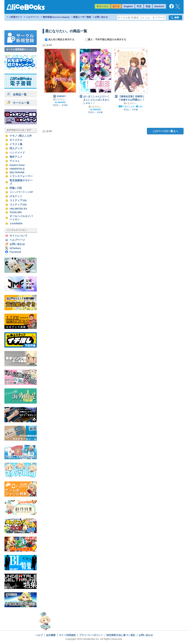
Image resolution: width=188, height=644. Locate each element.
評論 (12, 188)
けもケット (16, 196)
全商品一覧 (17, 94)
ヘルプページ (32, 17)
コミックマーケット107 (21, 192)
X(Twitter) (15, 248)
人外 (29, 136)
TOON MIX (16, 212)
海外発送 (56, 17)
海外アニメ (16, 157)
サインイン (103, 6)
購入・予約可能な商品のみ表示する (106, 39)
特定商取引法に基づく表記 (121, 635)
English (128, 6)
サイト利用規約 (67, 635)
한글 (148, 6)
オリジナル (16, 140)
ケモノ (13, 136)
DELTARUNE (17, 172)
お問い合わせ (101, 17)
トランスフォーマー (21, 176)
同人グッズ (16, 148)
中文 (139, 6)
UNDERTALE (17, 169)
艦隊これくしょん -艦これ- (131, 106)
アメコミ (15, 161)
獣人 (22, 136)
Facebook (15, 252)
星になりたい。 (60, 99)
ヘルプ (39, 635)
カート (116, 6)
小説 (19, 188)
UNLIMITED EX (18, 209)
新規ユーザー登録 (82, 17)
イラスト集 (16, 144)
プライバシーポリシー (91, 635)
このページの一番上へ (165, 131)
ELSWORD (60, 102)
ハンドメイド (17, 153)
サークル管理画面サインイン (21, 49)
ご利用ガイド (15, 17)
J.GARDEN (16, 223)
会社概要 (51, 635)
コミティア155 (18, 200)
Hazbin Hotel (17, 165)
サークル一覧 (18, 103)
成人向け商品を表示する (60, 39)
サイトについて (19, 236)
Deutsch (159, 6)
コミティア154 (18, 205)
